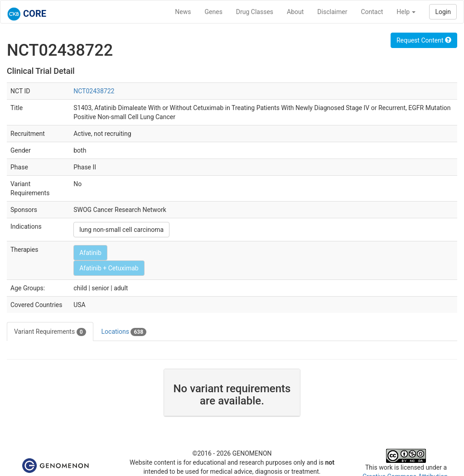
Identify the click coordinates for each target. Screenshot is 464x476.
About (295, 12)
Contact (372, 12)
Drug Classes (255, 12)
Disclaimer (332, 12)
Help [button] (406, 12)
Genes (214, 12)
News (183, 12)
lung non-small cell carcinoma (121, 230)
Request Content (424, 40)
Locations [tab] (124, 332)
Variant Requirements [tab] (50, 332)
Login (443, 12)
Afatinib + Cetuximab (109, 268)
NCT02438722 (94, 91)
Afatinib (90, 253)
